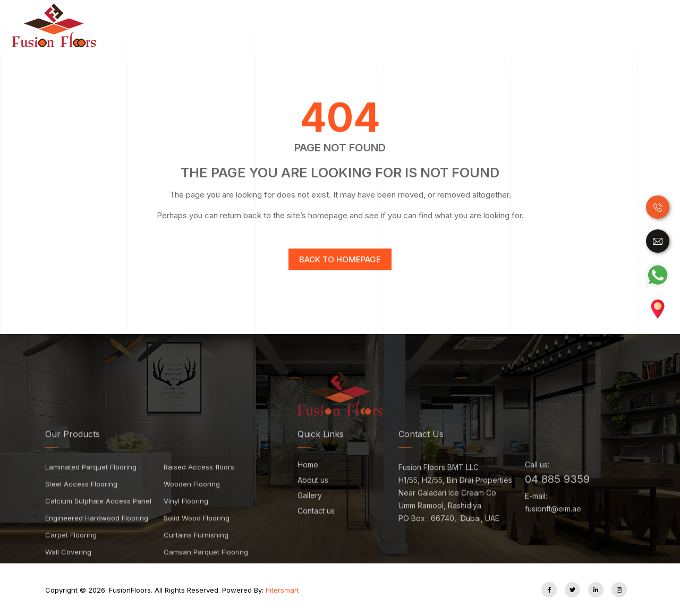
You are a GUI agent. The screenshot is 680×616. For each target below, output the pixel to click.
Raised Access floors (199, 483)
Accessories (627, 25)
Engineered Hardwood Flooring (97, 534)
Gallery (310, 512)
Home (226, 25)
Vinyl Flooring (186, 517)
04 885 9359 (557, 495)
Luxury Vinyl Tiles (389, 25)
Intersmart (282, 590)
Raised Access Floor (501, 25)
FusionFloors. (120, 590)
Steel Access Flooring (81, 500)
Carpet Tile (572, 25)
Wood (252, 25)
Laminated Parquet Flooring (91, 483)
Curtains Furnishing (196, 551)
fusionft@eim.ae (553, 525)
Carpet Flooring (71, 551)
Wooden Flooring (192, 500)
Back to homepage (340, 259)
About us (313, 497)
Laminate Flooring (308, 25)
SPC (442, 25)
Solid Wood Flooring (197, 534)
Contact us (316, 528)
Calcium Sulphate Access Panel (98, 517)
